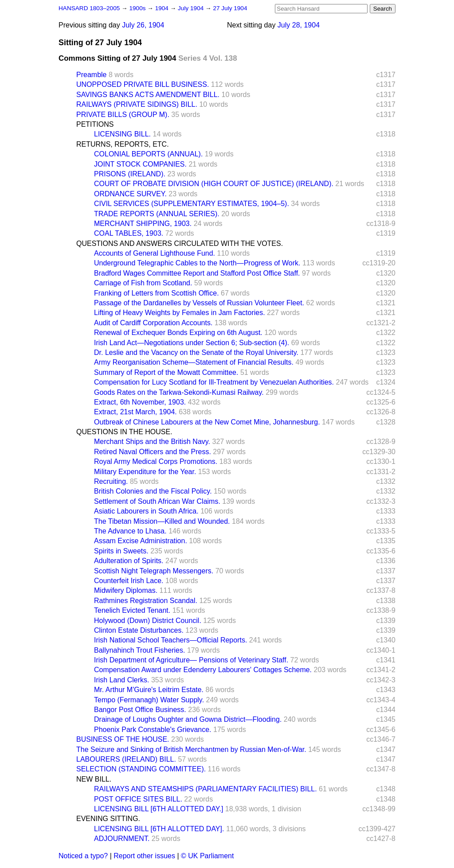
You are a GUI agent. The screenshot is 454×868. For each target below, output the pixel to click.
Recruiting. (111, 481)
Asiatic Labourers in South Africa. (146, 511)
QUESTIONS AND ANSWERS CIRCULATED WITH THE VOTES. (180, 243)
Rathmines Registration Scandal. (146, 601)
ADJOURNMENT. (122, 839)
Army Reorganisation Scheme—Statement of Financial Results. (194, 362)
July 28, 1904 (299, 25)
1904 (163, 8)
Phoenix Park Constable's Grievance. (153, 730)
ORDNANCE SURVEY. (130, 194)
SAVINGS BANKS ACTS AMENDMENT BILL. (148, 95)
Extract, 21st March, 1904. (135, 412)
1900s (138, 8)
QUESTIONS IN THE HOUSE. (124, 432)
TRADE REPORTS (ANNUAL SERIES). (157, 214)
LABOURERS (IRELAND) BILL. (126, 759)
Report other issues (144, 856)
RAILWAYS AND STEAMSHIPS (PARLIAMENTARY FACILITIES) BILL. (205, 789)
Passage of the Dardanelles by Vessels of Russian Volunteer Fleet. (199, 303)
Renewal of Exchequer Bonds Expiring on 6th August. (178, 333)
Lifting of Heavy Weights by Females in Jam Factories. (180, 313)
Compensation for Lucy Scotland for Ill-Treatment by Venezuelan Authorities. (214, 382)
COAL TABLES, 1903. (129, 233)
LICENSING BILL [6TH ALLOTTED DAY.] (159, 809)
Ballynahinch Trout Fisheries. (139, 650)
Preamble (91, 75)
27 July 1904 (230, 8)
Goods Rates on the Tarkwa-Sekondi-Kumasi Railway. (179, 392)
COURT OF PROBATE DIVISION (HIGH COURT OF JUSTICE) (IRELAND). (214, 184)
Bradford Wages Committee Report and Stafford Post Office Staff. (197, 273)
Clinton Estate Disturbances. (139, 630)
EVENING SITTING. (108, 819)
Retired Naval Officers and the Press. (153, 452)
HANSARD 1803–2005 (89, 8)
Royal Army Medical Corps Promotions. (156, 461)
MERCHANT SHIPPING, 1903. (143, 224)
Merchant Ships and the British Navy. (152, 442)
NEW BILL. (94, 779)
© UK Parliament (207, 856)
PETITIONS (95, 124)
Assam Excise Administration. (141, 541)
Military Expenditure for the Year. (145, 472)
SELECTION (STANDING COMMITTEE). (141, 769)
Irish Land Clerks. (122, 680)
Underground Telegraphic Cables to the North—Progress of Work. (197, 263)
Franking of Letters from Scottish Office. (157, 293)
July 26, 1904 (143, 25)
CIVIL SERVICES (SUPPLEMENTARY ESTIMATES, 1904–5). (192, 204)
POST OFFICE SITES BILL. (138, 799)
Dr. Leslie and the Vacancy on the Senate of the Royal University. (196, 352)
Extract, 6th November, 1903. (140, 402)
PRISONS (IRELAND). (130, 174)
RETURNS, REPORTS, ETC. (123, 144)
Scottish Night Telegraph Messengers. (154, 571)
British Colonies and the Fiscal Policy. (153, 491)
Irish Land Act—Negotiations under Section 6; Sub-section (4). (192, 343)
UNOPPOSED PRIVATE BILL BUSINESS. (143, 84)
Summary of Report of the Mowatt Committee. (166, 372)
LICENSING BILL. (122, 134)
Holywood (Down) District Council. (148, 621)
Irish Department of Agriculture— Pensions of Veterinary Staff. (191, 660)
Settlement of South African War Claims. (157, 501)
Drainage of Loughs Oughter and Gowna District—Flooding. (188, 719)
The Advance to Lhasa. (130, 531)
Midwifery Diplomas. (126, 590)
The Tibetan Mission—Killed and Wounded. (162, 521)
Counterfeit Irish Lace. (129, 581)
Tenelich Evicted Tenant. (132, 610)
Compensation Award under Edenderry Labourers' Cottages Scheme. (203, 670)
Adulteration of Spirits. (129, 561)
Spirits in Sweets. (121, 551)
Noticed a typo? (83, 856)
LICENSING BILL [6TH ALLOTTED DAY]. (159, 829)
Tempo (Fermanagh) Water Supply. (149, 700)
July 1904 (192, 8)
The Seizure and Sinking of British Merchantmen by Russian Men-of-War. (191, 749)
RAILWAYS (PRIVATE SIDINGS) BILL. (137, 104)
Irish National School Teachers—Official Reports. (170, 640)
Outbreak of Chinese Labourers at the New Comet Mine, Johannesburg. (207, 422)
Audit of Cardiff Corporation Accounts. (153, 323)
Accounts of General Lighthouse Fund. (155, 253)
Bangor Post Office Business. (140, 710)
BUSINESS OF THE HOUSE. (123, 739)
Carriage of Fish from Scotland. (143, 283)
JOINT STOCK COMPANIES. (140, 164)
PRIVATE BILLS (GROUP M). (123, 115)
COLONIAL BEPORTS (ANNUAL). (148, 154)
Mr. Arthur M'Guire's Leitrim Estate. (149, 690)
